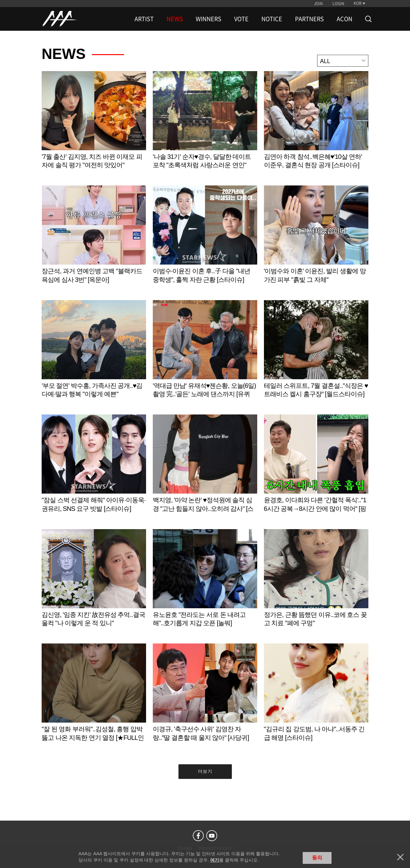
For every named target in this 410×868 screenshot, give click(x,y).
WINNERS (209, 19)
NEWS (175, 19)
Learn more (94, 127)
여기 (215, 860)
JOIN (318, 4)
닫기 (400, 857)
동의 (317, 858)
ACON (344, 19)
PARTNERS (309, 19)
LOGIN (338, 4)
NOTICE (272, 19)
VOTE (241, 19)
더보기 (205, 771)
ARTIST (144, 19)
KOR (358, 3)
